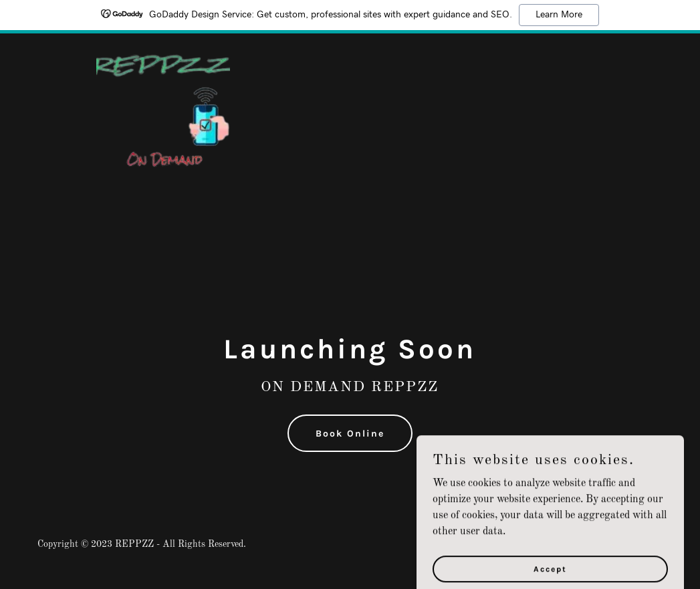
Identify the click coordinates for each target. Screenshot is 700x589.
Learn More (559, 15)
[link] (163, 49)
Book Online (350, 434)
